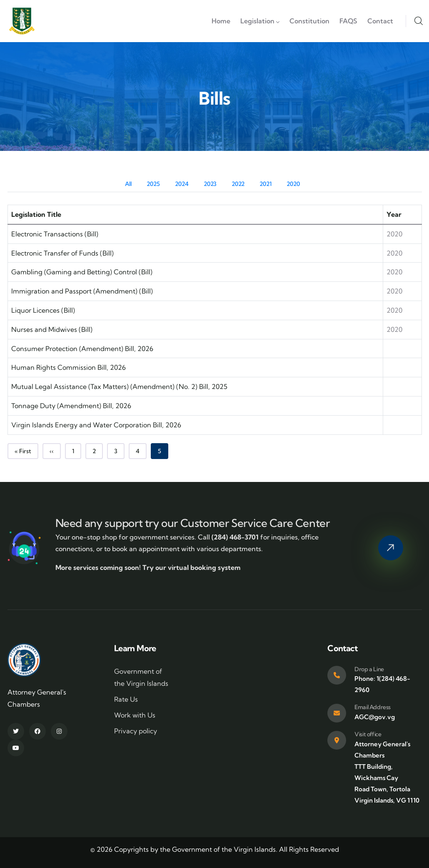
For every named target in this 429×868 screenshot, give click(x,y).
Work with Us (135, 715)
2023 (210, 184)
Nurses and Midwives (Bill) (52, 329)
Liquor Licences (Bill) (43, 310)
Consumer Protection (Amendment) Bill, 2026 (82, 349)
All (128, 184)
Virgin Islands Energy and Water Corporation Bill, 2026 (96, 425)
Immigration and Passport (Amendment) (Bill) (82, 291)
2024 (182, 184)
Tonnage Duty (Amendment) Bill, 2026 (71, 406)
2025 (153, 184)
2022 (238, 184)
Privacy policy (136, 731)
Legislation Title (36, 214)
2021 (266, 184)
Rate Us (126, 699)
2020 (293, 184)
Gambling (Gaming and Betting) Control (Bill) (82, 272)
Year (394, 214)
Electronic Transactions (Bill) (55, 234)
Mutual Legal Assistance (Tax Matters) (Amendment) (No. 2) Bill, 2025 (119, 386)
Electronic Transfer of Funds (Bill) (62, 253)
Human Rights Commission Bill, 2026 (69, 367)
